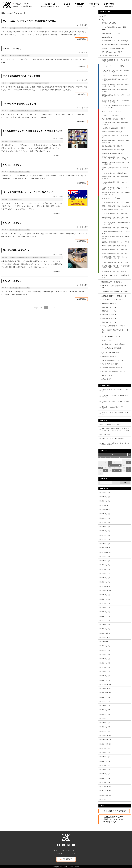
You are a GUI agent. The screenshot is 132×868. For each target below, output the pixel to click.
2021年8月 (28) (106, 701)
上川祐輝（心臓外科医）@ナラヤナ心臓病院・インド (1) (116, 124)
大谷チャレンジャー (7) (109, 318)
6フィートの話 (106, 435)
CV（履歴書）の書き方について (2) (112, 360)
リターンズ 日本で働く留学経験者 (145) (114, 173)
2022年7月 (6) (106, 655)
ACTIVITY (61, 852)
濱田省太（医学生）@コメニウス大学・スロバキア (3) (116, 96)
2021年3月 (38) (106, 723)
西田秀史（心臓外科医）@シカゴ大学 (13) (115, 249)
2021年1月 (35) (106, 731)
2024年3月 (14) (106, 578)
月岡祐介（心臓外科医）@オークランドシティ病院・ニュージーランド (29, 83)
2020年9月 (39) (106, 748)
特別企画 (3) (106, 379)
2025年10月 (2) (106, 510)
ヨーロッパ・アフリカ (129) (113, 66)
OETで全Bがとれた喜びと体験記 (111, 424)
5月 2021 (115, 454)
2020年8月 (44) (106, 753)
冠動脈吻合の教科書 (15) (109, 304)
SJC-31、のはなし (12, 165)
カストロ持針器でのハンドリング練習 (22, 76)
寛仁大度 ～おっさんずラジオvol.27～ (113, 407)
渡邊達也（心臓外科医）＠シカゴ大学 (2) (114, 271)
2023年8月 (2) (106, 599)
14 (119, 465)
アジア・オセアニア (16, 141)
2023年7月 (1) (106, 603)
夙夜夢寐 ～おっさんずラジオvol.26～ (113, 413)
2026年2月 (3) (106, 497)
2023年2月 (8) (106, 625)
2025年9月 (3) (106, 514)
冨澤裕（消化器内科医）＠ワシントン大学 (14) (116, 206)
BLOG (104, 16)
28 (119, 471)
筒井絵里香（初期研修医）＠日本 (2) (113, 153)
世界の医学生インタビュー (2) (111, 33)
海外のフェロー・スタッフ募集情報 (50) (115, 276)
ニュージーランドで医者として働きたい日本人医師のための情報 (115, 444)
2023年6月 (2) (106, 608)
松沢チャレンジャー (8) (109, 315)
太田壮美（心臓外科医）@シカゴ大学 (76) (115, 213)
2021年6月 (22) (106, 710)
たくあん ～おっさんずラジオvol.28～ (113, 389)
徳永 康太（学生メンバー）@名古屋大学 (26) (115, 41)
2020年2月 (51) (106, 778)
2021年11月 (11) (106, 689)
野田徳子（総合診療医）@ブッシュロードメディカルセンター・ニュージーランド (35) (116, 158)
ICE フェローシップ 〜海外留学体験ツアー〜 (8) (115, 287)
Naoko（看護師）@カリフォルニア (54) (114, 246)
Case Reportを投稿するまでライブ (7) (115, 331)
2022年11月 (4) (106, 637)
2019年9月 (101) (106, 800)
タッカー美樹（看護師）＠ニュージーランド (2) (115, 136)
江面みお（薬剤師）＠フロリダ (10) (113, 210)
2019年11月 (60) (106, 791)
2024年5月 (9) (106, 569)
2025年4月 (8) (106, 535)
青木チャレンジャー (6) (109, 322)
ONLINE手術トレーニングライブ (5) (113, 300)
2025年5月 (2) (106, 531)
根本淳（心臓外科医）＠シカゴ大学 (20, 56)
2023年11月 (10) (106, 591)
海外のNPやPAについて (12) (110, 364)
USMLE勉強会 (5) (107, 37)
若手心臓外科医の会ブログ (115, 811)
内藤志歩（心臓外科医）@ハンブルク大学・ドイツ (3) (116, 91)
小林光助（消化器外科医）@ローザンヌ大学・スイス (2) (116, 80)
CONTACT (67, 858)
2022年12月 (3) (106, 633)
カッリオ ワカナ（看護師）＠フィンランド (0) (116, 76)
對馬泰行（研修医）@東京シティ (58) (113, 150)
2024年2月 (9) (106, 582)
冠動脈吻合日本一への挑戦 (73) (114, 296)
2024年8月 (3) (106, 561)
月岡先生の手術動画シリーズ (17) (115, 292)
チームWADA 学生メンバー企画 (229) (114, 28)
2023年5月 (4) (106, 612)
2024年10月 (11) (106, 552)
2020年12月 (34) (106, 736)
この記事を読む (81, 39)
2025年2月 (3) (106, 544)
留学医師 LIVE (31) (109, 23)
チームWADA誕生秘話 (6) (111, 348)
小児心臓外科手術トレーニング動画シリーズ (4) (115, 61)
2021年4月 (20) (106, 718)
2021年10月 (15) (106, 693)
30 (129, 471)
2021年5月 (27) (106, 714)
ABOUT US (66, 850)
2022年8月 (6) (106, 650)
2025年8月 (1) (106, 518)
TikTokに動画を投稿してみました (20, 104)
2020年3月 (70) (106, 774)
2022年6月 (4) (106, 659)
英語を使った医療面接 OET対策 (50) (113, 48)
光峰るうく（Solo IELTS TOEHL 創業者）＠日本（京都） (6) (116, 163)
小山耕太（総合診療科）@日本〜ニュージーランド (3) (116, 183)
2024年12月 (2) (106, 548)
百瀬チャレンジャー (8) (109, 311)
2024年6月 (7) (106, 565)
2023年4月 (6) (106, 616)
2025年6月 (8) (106, 527)
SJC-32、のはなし (12, 48)
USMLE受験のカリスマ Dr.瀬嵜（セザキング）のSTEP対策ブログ (113, 819)
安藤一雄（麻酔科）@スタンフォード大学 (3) (116, 202)
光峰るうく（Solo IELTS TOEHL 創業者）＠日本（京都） (26, 28)
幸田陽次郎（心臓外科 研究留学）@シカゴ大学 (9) (116, 238)
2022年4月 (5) (106, 667)
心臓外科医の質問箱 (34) (109, 356)
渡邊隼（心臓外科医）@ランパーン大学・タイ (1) (116, 169)
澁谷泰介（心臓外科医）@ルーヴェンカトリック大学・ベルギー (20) (116, 85)
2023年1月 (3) (106, 629)
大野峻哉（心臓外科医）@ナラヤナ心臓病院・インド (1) (116, 178)
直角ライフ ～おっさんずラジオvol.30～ (113, 439)
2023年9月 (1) (106, 595)
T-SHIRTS (71, 852)
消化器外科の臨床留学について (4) (112, 368)
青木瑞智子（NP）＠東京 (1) (111, 115)
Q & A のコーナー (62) (110, 353)
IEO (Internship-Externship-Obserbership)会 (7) (116, 45)
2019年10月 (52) (106, 795)
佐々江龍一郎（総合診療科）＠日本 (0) (114, 128)
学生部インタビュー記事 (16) (111, 56)
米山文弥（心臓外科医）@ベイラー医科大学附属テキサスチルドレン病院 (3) (116, 267)
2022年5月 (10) (106, 663)
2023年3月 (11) (106, 620)
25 (105, 471)
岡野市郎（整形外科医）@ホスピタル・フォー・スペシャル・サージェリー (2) (115, 218)
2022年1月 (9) (106, 680)
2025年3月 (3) (106, 539)
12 (110, 465)
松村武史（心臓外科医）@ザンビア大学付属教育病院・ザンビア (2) (116, 101)
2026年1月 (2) (106, 501)
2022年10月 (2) (106, 642)
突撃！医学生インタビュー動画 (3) (112, 52)
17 (101, 468)
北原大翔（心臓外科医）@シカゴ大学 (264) (115, 228)
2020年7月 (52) (106, 757)
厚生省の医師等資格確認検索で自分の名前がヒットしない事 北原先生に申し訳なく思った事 (115, 430)
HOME (56, 850)
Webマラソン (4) (107, 340)
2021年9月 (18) (106, 697)
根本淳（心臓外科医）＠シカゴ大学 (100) (114, 253)
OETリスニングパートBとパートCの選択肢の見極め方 (30, 21)
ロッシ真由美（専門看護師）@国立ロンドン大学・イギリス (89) (116, 106)
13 (115, 465)
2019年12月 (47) (106, 787)
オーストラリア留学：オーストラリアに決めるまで (28, 192)
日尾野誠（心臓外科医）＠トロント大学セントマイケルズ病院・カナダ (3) (116, 258)
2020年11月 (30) (106, 740)
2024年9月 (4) (106, 556)
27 (115, 471)
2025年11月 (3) (106, 505)
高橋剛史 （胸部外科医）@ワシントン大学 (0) (116, 242)
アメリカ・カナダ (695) (111, 198)
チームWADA (64, 866)
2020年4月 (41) (106, 770)
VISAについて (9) (107, 375)
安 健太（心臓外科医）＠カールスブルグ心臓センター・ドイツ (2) (115, 71)
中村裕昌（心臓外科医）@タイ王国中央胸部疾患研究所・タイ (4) (116, 193)
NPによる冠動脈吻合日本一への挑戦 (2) (114, 326)
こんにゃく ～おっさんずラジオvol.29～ (113, 395)
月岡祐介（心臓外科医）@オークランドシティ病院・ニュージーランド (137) (116, 188)
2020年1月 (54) (106, 782)
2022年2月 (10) (106, 676)
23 (129, 468)
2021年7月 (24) (106, 706)
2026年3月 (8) (106, 493)
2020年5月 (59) (106, 765)
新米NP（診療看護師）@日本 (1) (112, 132)
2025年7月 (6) (106, 522)
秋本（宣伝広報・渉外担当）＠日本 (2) (114, 119)
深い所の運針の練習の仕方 (16, 250)
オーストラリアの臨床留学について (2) (113, 371)
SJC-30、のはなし (12, 223)
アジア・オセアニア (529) (112, 111)
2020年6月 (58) (106, 761)
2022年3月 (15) (106, 672)
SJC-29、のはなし (12, 281)
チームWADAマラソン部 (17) (113, 336)
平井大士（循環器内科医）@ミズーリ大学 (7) (116, 262)
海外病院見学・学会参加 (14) (113, 282)
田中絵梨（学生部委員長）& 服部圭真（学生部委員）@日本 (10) (116, 142)
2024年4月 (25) (106, 574)
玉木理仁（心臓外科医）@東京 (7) (112, 146)
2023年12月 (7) (106, 586)
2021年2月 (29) (106, 727)
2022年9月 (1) (106, 646)
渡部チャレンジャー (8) (109, 307)
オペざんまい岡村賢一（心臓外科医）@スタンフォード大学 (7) (116, 223)
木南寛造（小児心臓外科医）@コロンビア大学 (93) (116, 232)
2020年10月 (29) (106, 744)
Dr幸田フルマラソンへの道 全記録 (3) (113, 344)
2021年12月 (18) (106, 684)
